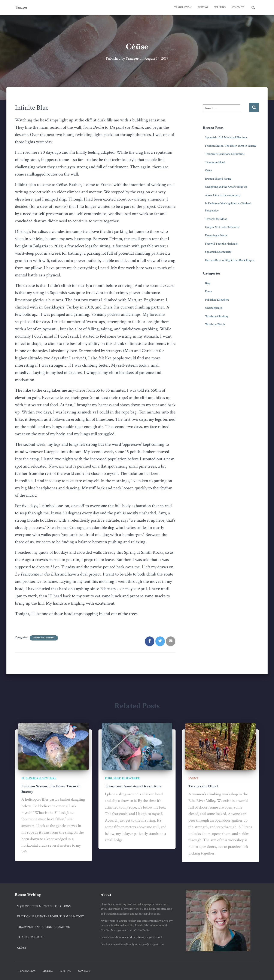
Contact (238, 7)
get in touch (156, 937)
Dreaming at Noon (216, 235)
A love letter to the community (223, 195)
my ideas (139, 937)
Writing (220, 7)
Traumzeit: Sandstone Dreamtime (225, 154)
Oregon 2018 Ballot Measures (222, 227)
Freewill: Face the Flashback (222, 244)
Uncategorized (214, 308)
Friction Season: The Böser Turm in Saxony (231, 146)
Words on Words (215, 324)
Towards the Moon (216, 219)
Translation (183, 7)
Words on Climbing (44, 638)
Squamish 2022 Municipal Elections (226, 137)
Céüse (209, 170)
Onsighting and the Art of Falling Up (226, 187)
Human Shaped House (218, 179)
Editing (203, 7)
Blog (208, 283)
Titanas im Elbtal (215, 162)
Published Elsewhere (217, 300)
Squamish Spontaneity (218, 252)
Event (208, 291)
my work (127, 937)
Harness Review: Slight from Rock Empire (230, 260)
